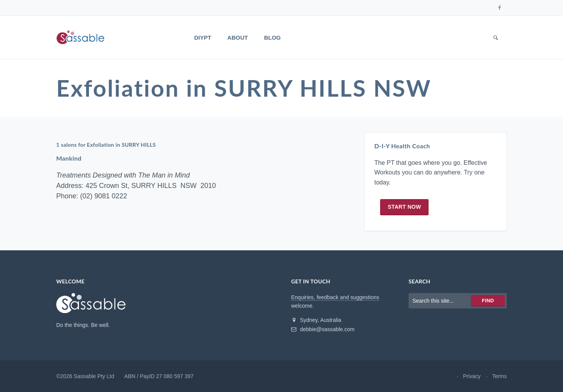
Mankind (69, 158)
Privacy (472, 376)
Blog (272, 38)
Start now (404, 207)
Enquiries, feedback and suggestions (335, 297)
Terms (499, 376)
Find (488, 301)
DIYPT (203, 38)
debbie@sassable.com (323, 329)
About (237, 38)
